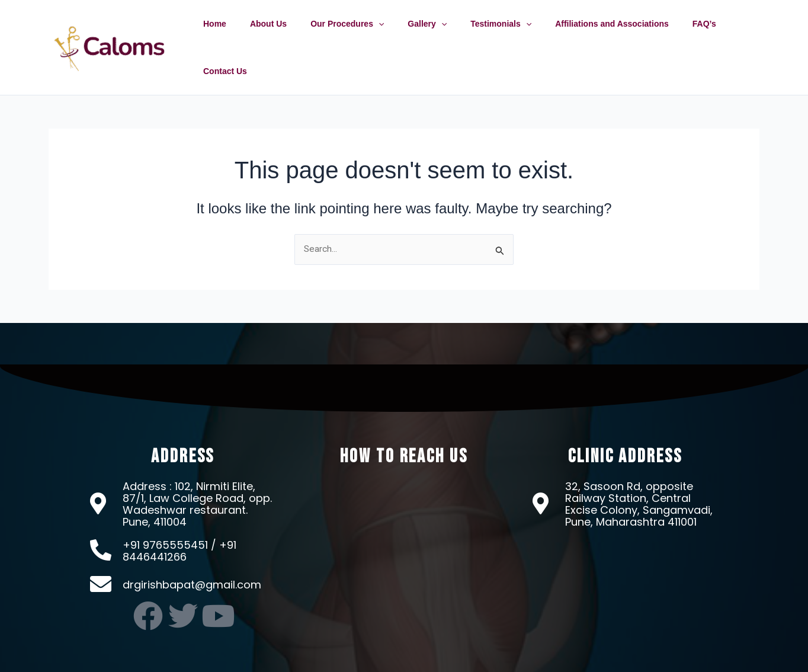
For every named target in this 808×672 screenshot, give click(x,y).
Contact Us (729, 35)
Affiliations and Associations (594, 35)
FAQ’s (679, 35)
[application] (381, 35)
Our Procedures (351, 35)
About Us (278, 35)
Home (232, 35)
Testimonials (490, 35)
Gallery (424, 35)
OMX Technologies (538, 660)
